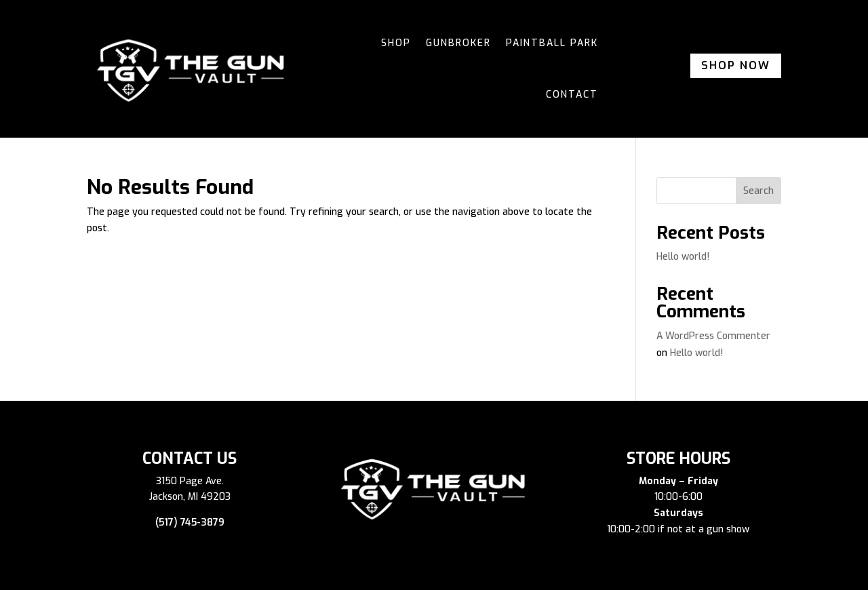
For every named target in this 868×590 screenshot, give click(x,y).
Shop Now (736, 65)
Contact (572, 95)
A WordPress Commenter (713, 336)
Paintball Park (552, 43)
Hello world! (683, 257)
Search (758, 191)
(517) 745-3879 (190, 523)
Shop (396, 43)
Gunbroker (458, 43)
